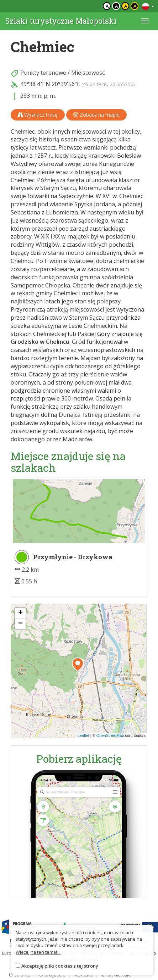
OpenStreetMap (110, 735)
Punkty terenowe (43, 73)
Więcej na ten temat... (38, 952)
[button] (78, 665)
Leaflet (83, 735)
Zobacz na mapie (96, 115)
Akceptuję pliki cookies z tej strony (60, 966)
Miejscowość (88, 73)
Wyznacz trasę (38, 115)
